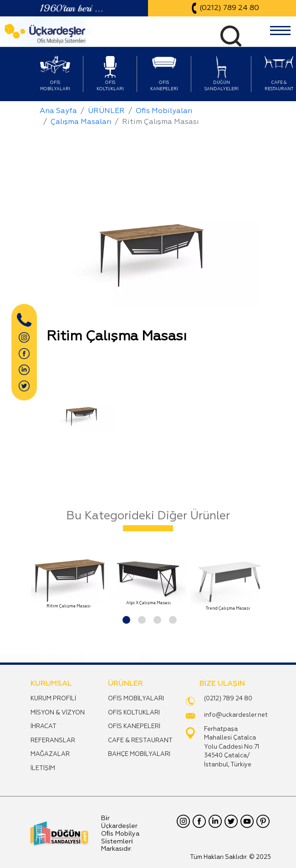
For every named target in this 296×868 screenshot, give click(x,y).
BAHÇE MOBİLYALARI (139, 754)
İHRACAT (43, 727)
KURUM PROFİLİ (53, 699)
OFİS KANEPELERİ (134, 727)
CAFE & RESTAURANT (140, 741)
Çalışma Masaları (81, 122)
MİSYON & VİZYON (58, 713)
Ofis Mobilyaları (164, 111)
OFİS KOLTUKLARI (134, 713)
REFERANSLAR (53, 741)
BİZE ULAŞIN (222, 684)
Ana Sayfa (58, 111)
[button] (125, 619)
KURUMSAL (51, 684)
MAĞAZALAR (50, 754)
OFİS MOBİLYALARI (136, 699)
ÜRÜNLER (106, 111)
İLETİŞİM (43, 768)
